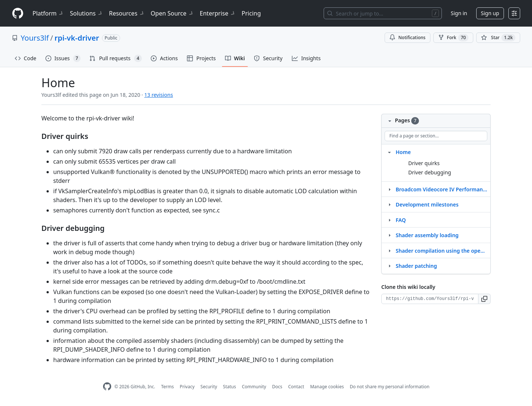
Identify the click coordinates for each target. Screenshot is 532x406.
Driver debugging (430, 172)
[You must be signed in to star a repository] (498, 38)
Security (209, 387)
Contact (296, 387)
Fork (453, 38)
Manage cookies (327, 387)
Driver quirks (424, 163)
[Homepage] (18, 13)
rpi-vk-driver (77, 38)
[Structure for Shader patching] (389, 266)
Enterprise (218, 13)
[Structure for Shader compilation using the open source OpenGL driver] (389, 250)
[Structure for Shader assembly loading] (389, 235)
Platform (48, 13)
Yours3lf (35, 38)
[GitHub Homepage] (107, 387)
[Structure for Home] (389, 152)
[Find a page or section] (436, 136)
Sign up (490, 13)
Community (254, 387)
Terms (168, 387)
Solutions (86, 13)
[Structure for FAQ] (389, 220)
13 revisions (159, 95)
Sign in (459, 13)
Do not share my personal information (390, 387)
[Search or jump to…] (383, 13)
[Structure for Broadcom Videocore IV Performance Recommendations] (389, 189)
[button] (485, 299)
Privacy (187, 387)
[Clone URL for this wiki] (430, 299)
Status (230, 387)
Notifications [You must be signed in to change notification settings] (407, 37)
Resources (127, 13)
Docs (277, 387)
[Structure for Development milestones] (389, 204)
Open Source (172, 13)
